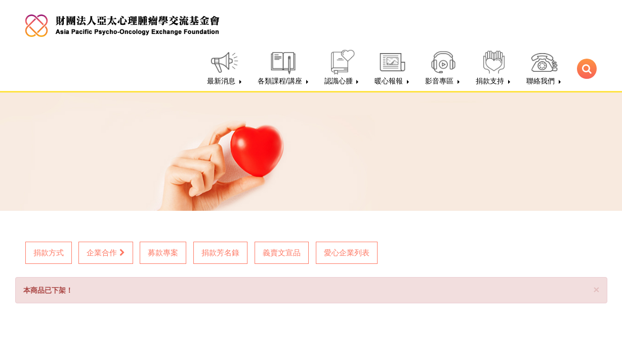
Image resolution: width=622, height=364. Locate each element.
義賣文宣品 (282, 253)
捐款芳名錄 (220, 253)
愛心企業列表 (347, 253)
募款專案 (163, 253)
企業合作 (106, 253)
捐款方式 (49, 253)
